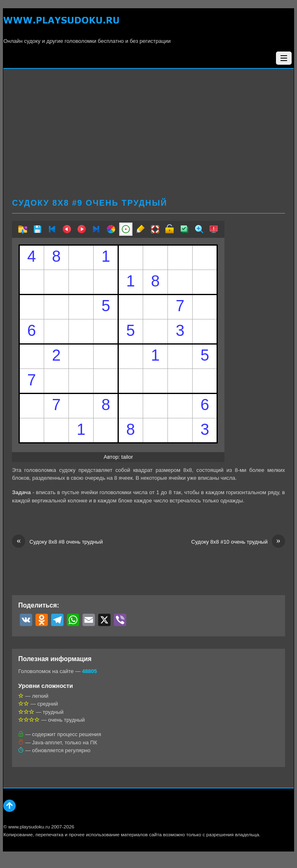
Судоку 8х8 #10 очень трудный (238, 542)
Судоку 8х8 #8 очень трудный (57, 542)
